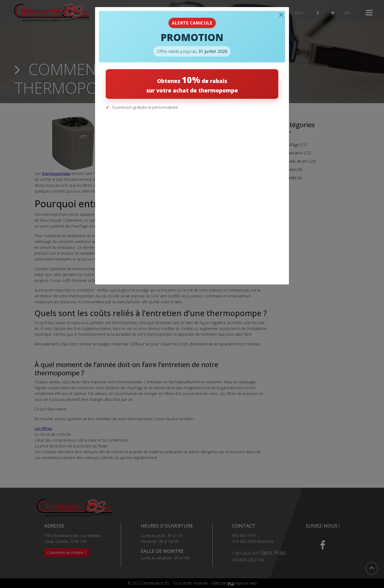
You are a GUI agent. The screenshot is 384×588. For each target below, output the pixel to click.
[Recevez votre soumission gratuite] (191, 193)
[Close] (281, 15)
